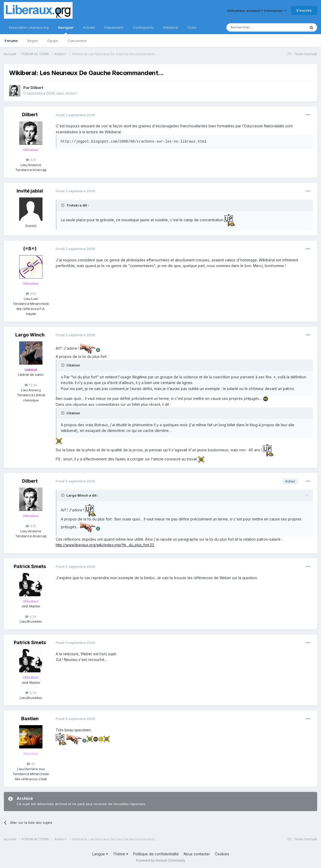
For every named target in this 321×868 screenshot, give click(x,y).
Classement (77, 41)
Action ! (72, 93)
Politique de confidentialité (156, 854)
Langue (100, 854)
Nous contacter (197, 854)
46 (31, 764)
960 (31, 293)
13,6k (31, 385)
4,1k (31, 160)
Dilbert (37, 88)
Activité (89, 27)
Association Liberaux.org (29, 27)
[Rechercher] (255, 27)
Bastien (30, 719)
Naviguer (66, 30)
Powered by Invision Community (161, 860)
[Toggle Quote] (63, 205)
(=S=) (30, 249)
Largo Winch (30, 335)
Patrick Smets (30, 566)
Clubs (192, 27)
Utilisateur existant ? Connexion (257, 11)
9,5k (31, 616)
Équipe (53, 41)
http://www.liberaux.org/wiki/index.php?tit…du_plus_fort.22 (105, 545)
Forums (11, 41)
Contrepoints (143, 27)
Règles (33, 41)
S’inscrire (304, 10)
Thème (121, 854)
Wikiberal (170, 27)
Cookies (222, 854)
